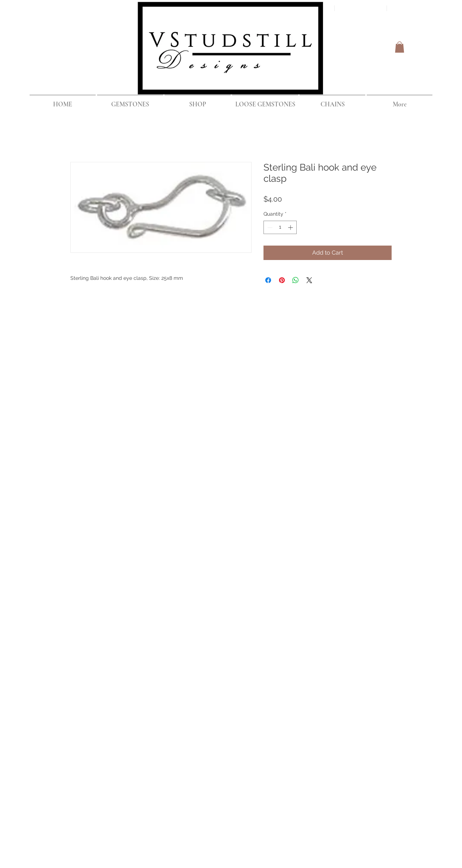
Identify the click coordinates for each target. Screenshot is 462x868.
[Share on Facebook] (268, 280)
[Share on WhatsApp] (296, 280)
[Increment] (291, 227)
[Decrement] (269, 227)
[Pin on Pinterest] (282, 280)
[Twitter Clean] (383, 318)
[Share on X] (309, 280)
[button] (400, 47)
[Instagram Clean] (398, 318)
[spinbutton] (280, 227)
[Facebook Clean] (369, 318)
